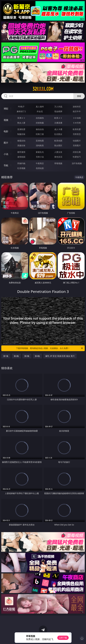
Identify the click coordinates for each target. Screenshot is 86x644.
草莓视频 (58, 163)
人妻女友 (58, 152)
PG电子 (21, 107)
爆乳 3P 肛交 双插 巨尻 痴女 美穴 (60, 356)
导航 (6, 165)
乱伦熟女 (58, 134)
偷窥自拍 (21, 141)
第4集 (37, 356)
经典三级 (40, 134)
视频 (6, 120)
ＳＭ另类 (77, 123)
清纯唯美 (40, 145)
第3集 (27, 356)
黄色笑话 (58, 157)
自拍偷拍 (40, 118)
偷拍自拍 (40, 129)
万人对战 (58, 107)
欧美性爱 (77, 129)
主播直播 (58, 123)
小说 (6, 154)
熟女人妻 (21, 123)
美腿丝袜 (21, 145)
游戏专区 (77, 107)
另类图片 (77, 145)
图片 (6, 143)
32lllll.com (43, 89)
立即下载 (63, 638)
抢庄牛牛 (77, 111)
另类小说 (40, 157)
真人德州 (40, 107)
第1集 (6, 356)
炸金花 (40, 111)
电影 (6, 131)
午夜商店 (40, 163)
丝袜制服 (40, 123)
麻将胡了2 (21, 111)
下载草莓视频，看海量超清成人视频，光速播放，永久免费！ (50, 348)
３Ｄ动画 (77, 118)
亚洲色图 (40, 141)
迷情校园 (21, 157)
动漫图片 (77, 141)
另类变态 (77, 134)
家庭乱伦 (40, 152)
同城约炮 (21, 163)
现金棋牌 (58, 111)
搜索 (79, 96)
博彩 (6, 109)
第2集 (16, 356)
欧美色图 (58, 141)
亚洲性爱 (21, 129)
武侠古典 (77, 152)
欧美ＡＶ (58, 118)
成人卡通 (58, 129)
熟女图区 (58, 145)
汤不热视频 (77, 163)
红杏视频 (21, 168)
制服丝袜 (21, 134)
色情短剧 (40, 168)
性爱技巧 (77, 157)
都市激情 (21, 152)
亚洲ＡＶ (21, 118)
